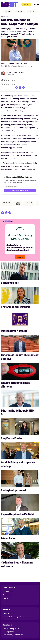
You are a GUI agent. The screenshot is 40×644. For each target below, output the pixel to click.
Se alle (19, 260)
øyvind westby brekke (18, 206)
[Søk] (35, 4)
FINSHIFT (30, 11)
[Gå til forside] (9, 4)
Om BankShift (8, 594)
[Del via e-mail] (24, 88)
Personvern (7, 598)
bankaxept (29, 205)
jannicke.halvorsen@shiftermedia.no (16, 620)
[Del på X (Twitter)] (20, 88)
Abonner (25, 4)
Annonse (6, 605)
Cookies (6, 601)
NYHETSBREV (18, 11)
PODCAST (6, 11)
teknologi (7, 205)
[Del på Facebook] (16, 88)
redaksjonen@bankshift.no (13, 638)
